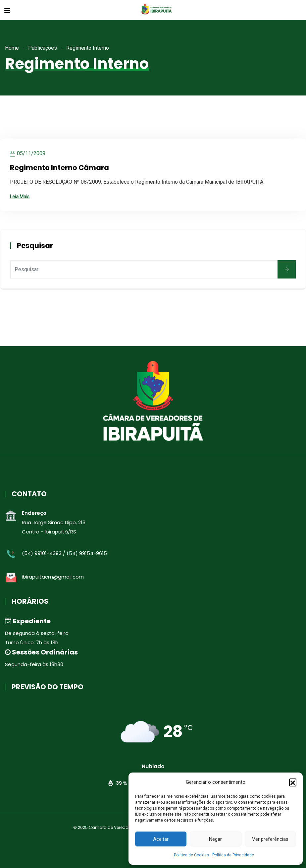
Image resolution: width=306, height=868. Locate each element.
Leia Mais (20, 197)
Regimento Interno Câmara (59, 168)
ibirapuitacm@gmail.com (53, 577)
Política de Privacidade (233, 855)
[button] (293, 782)
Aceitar (161, 839)
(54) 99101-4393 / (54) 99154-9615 (64, 553)
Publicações (43, 48)
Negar (215, 839)
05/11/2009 (31, 153)
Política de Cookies (191, 855)
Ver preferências (270, 839)
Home (12, 48)
